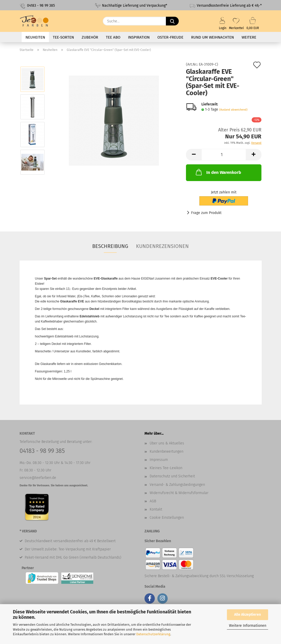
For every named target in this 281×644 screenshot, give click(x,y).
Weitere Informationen (248, 626)
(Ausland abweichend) (233, 110)
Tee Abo (113, 37)
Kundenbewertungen (167, 451)
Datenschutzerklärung (153, 634)
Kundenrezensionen (162, 246)
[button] (194, 155)
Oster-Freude (170, 37)
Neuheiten (35, 37)
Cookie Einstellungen (167, 518)
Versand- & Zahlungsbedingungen (177, 485)
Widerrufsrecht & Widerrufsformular (179, 493)
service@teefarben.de (38, 478)
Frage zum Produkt (206, 213)
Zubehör (90, 37)
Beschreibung (110, 246)
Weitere (249, 37)
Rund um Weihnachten (212, 37)
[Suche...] (172, 21)
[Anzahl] (224, 155)
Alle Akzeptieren (248, 615)
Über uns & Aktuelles (167, 443)
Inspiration (139, 37)
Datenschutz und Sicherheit (172, 476)
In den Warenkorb (218, 172)
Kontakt (156, 509)
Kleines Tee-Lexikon (166, 468)
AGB (153, 501)
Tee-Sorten (63, 37)
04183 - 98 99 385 (37, 6)
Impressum (159, 460)
